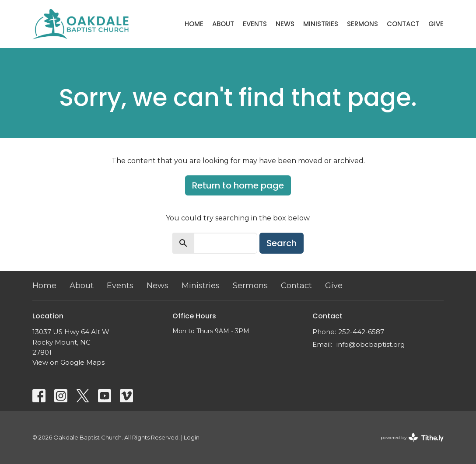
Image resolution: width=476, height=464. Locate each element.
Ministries (321, 24)
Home (194, 24)
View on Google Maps (68, 362)
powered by (412, 438)
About (223, 24)
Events (255, 24)
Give (436, 24)
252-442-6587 (361, 332)
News (285, 24)
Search (282, 243)
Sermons (362, 24)
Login (192, 438)
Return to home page (238, 185)
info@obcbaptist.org (371, 344)
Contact (403, 24)
